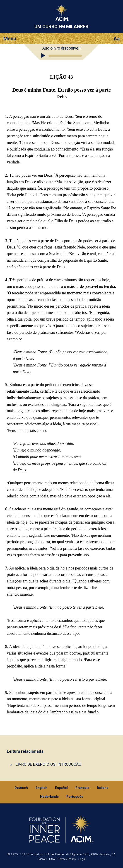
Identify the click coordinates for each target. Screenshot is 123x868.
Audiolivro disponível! (61, 48)
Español (61, 788)
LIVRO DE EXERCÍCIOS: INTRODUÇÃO (48, 764)
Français (82, 788)
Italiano (103, 788)
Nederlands (49, 797)
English (41, 788)
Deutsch (21, 788)
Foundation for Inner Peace (46, 854)
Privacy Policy (67, 859)
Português (75, 797)
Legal (82, 859)
